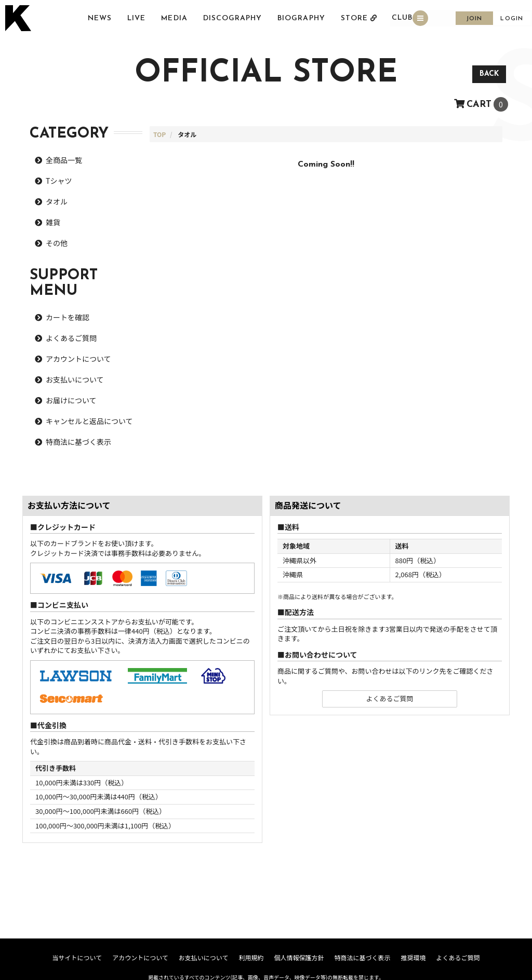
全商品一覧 (64, 160)
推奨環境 (413, 957)
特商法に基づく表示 (78, 442)
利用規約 (251, 957)
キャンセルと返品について (89, 421)
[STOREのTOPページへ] (159, 134)
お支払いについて (75, 379)
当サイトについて (77, 957)
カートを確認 (68, 317)
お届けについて (71, 400)
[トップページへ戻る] (19, 19)
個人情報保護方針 (299, 957)
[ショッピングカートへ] (481, 103)
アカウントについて (78, 359)
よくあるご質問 (71, 338)
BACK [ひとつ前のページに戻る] (489, 74)
